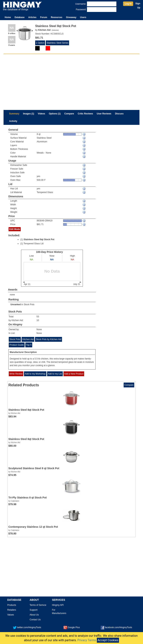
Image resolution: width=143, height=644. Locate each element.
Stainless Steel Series (57, 43)
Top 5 (29, 345)
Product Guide (17, 345)
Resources (57, 17)
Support (34, 610)
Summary (14, 114)
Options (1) (55, 114)
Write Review (16, 374)
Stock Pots (29, 304)
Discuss (119, 114)
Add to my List (55, 374)
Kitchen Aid (28, 339)
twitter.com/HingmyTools (27, 627)
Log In (128, 4)
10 (38, 320)
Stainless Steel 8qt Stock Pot (39, 239)
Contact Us (35, 620)
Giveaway (71, 17)
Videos (41, 114)
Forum (44, 17)
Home (8, 17)
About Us (34, 615)
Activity (13, 121)
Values (11, 615)
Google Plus (72, 627)
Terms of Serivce (38, 605)
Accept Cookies (108, 640)
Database (19, 17)
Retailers (12, 610)
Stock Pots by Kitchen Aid (49, 339)
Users (83, 17)
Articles (32, 17)
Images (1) (29, 114)
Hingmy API (58, 605)
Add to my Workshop (35, 374)
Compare (69, 114)
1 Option (40, 43)
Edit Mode (15, 229)
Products (12, 605)
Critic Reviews (85, 114)
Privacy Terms (87, 640)
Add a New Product (74, 374)
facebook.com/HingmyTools (116, 627)
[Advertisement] (71, 82)
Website (55, 30)
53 (38, 317)
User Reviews (104, 114)
